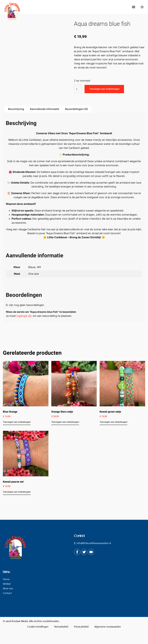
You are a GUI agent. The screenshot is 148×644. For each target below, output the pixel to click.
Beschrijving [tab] (16, 122)
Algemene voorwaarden (108, 640)
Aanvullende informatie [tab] (45, 122)
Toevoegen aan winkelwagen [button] (17, 435)
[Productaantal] (78, 89)
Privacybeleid (81, 640)
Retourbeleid (61, 640)
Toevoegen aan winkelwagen (104, 89)
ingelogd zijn (24, 329)
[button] (134, 7)
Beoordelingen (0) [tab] (76, 122)
